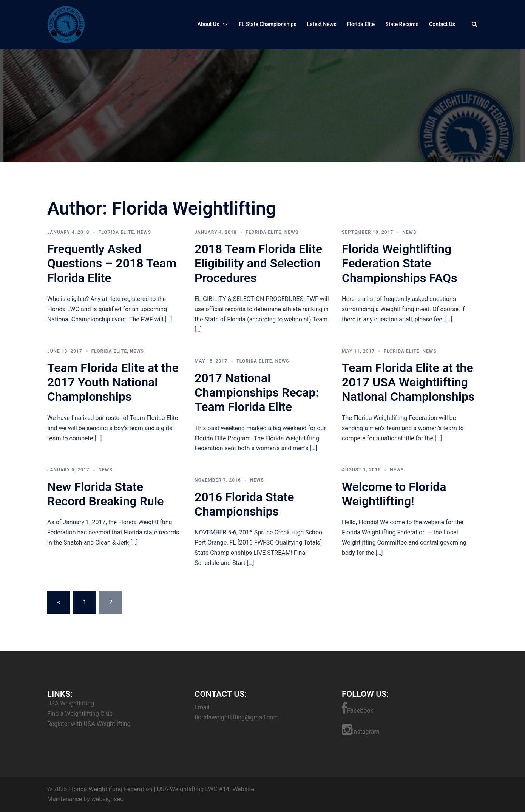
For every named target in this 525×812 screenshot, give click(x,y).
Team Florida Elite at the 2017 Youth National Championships (113, 382)
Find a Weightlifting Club (80, 714)
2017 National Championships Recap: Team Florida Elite (257, 393)
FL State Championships (268, 24)
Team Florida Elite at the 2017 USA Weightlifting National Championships (408, 382)
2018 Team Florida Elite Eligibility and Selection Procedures (258, 263)
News (144, 232)
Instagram (361, 730)
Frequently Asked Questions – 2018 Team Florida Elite (112, 263)
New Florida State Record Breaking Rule (105, 494)
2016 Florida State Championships (244, 504)
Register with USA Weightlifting (89, 724)
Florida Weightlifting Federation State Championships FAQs (399, 263)
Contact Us (442, 24)
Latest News (322, 24)
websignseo (107, 799)
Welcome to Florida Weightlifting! (394, 494)
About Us (208, 24)
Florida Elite (361, 24)
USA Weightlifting (71, 703)
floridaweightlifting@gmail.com (237, 717)
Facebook (357, 709)
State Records (402, 24)
